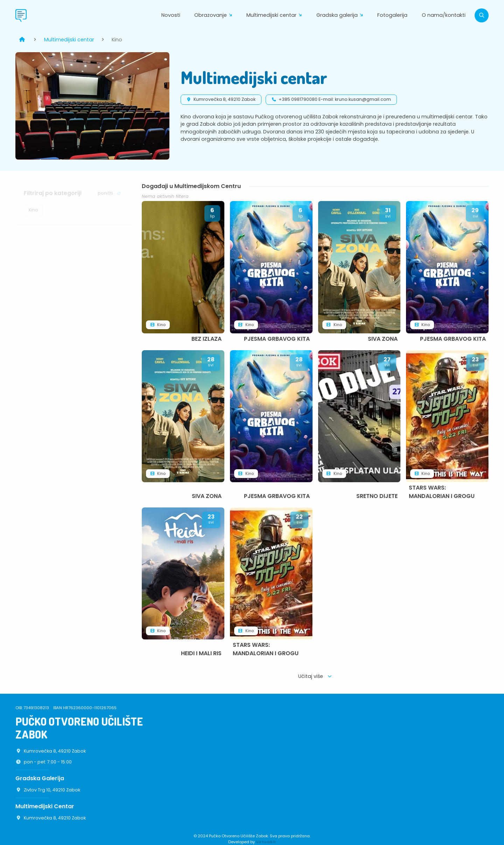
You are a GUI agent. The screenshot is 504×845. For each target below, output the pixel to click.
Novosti (171, 15)
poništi (110, 196)
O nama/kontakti (444, 15)
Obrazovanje (215, 16)
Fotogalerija (392, 15)
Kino (33, 213)
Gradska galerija (341, 16)
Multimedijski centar (276, 16)
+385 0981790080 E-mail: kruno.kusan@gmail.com (335, 99)
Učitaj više (315, 676)
